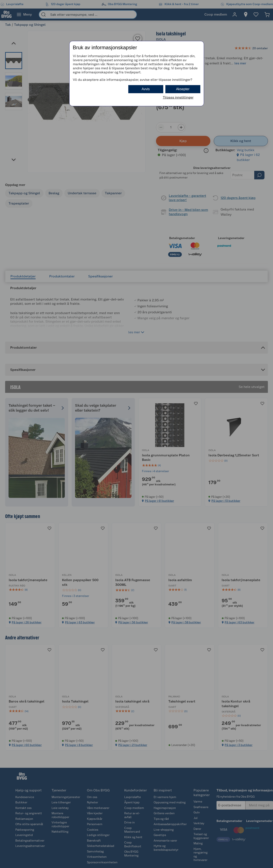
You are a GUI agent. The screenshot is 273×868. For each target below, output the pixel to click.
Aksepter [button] (183, 89)
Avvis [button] (146, 89)
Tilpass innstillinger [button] (178, 97)
